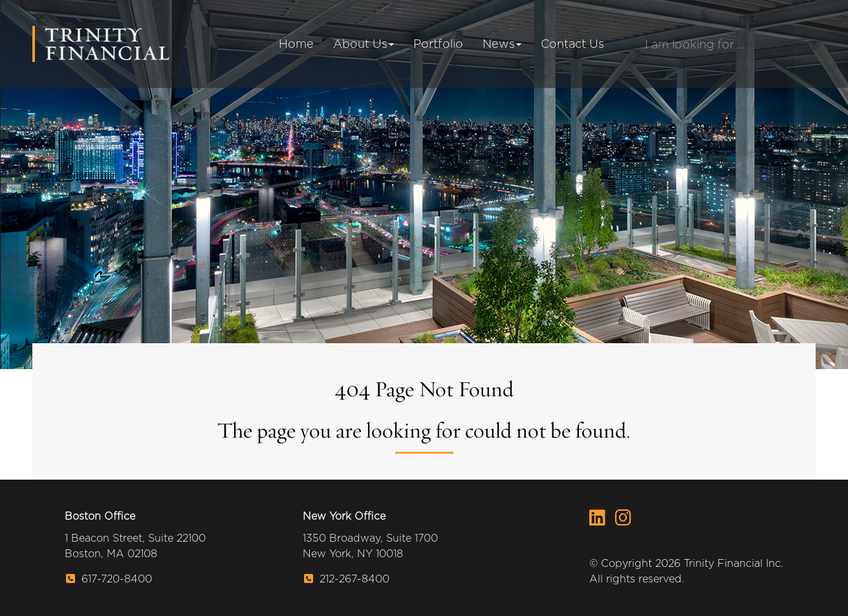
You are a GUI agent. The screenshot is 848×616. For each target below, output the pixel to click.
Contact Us (572, 44)
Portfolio (438, 44)
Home (296, 44)
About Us (364, 44)
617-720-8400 (109, 579)
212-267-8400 (347, 579)
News (502, 44)
